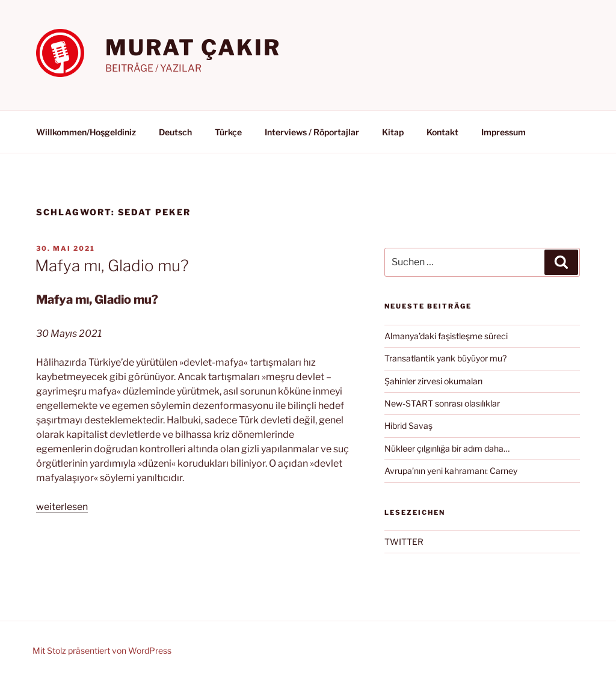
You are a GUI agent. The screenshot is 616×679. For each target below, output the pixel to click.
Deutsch (175, 132)
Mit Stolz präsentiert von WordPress (102, 650)
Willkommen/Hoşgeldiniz (86, 132)
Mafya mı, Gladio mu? (112, 266)
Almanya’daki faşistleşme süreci (446, 336)
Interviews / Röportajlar (312, 132)
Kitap (393, 132)
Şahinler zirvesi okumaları (433, 381)
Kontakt (442, 132)
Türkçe (228, 132)
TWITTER (404, 542)
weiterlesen (62, 507)
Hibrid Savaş (408, 426)
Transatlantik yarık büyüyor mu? (445, 358)
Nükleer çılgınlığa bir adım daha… (447, 448)
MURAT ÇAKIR (193, 48)
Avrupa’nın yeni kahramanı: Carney (451, 471)
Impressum (504, 132)
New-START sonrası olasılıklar (442, 403)
